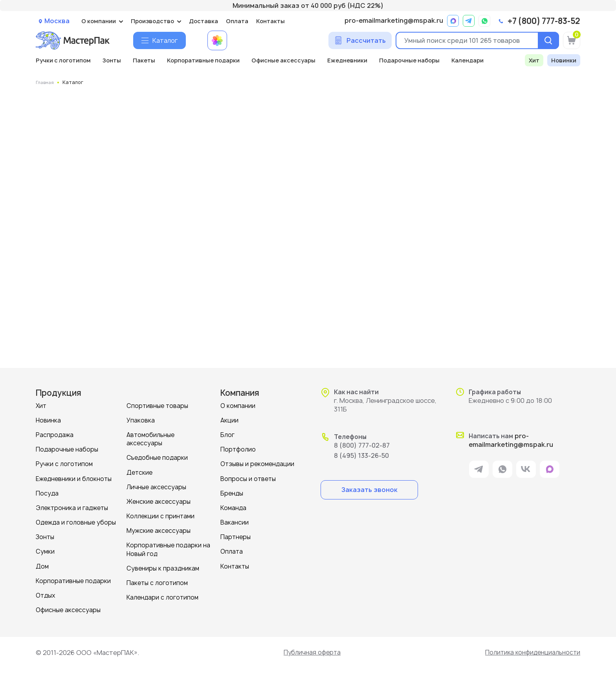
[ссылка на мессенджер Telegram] (469, 21)
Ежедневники (347, 60)
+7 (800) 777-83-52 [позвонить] (544, 21)
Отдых (46, 594)
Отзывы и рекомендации (257, 464)
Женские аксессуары (159, 501)
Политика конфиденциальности (531, 652)
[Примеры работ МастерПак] (217, 40)
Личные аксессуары (156, 486)
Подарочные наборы (409, 60)
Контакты (270, 21)
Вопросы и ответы (248, 478)
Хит (534, 60)
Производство (152, 21)
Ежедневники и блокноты (74, 478)
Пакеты (144, 60)
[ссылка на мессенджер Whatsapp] (484, 21)
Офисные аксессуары (283, 60)
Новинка (48, 420)
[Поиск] (547, 40)
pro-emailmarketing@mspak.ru (394, 21)
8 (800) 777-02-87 (362, 445)
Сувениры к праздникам (163, 567)
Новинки (564, 60)
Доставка (203, 21)
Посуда (47, 493)
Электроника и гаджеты (72, 507)
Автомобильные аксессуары (150, 439)
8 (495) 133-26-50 (361, 455)
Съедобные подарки (157, 457)
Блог (227, 434)
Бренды (232, 493)
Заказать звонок (369, 489)
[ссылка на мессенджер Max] (453, 21)
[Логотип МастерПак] (73, 40)
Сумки (45, 551)
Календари (467, 60)
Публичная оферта (310, 652)
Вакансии (235, 522)
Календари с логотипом (162, 596)
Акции (229, 420)
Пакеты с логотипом (157, 582)
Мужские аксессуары (159, 530)
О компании (99, 21)
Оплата (237, 21)
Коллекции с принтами (160, 515)
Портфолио (238, 449)
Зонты (112, 60)
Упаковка (141, 420)
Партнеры (236, 536)
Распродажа (55, 434)
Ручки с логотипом (63, 60)
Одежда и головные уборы (76, 522)
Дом (42, 565)
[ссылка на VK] (526, 470)
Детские (139, 472)
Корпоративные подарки (203, 60)
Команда (233, 507)
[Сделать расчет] (360, 40)
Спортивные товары (157, 405)
